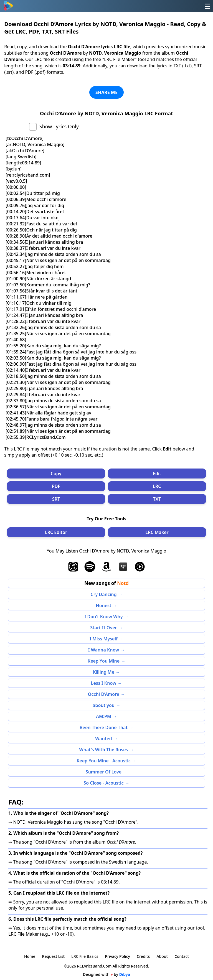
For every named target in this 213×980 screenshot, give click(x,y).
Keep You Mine (104, 661)
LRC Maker (157, 532)
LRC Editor (56, 532)
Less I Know (104, 683)
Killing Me (104, 672)
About (162, 956)
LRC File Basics (85, 956)
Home (30, 956)
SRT (56, 499)
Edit (157, 474)
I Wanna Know (104, 650)
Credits (143, 956)
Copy (56, 474)
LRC (157, 486)
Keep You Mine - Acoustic (104, 761)
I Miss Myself (104, 639)
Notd (123, 583)
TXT (157, 499)
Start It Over (103, 628)
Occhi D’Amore (104, 694)
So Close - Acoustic (104, 783)
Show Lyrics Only (59, 126)
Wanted (103, 739)
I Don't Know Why (103, 617)
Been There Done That (104, 727)
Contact (182, 956)
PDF (56, 486)
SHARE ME (106, 92)
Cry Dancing (103, 594)
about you (104, 705)
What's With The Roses (104, 750)
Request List (54, 956)
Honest (104, 605)
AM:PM (104, 716)
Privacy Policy (117, 956)
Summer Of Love (104, 772)
